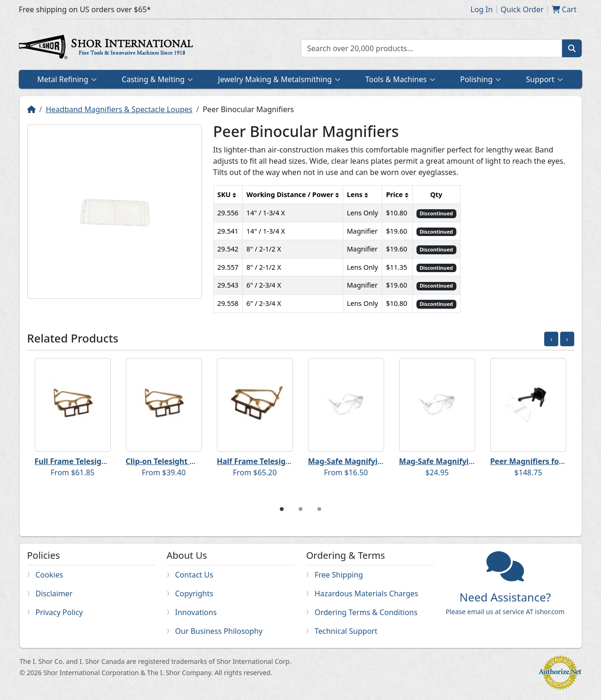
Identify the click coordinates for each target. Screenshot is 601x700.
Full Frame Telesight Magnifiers (93, 461)
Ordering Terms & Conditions (366, 612)
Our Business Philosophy (219, 631)
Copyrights (194, 593)
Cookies (50, 575)
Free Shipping (339, 575)
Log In (482, 9)
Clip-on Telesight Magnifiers (178, 461)
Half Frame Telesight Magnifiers (277, 461)
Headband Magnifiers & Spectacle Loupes (119, 109)
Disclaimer (54, 593)
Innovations (196, 612)
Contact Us (194, 575)
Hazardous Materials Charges (366, 593)
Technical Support (346, 631)
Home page (108, 48)
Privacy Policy (59, 612)
